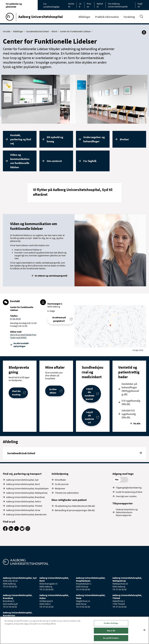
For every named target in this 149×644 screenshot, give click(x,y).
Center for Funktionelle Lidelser (76, 31)
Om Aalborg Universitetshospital (118, 5)
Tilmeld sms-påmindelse (67, 493)
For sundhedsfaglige (51, 5)
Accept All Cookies (111, 638)
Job (80, 5)
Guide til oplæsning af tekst (129, 492)
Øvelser (124, 139)
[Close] (144, 630)
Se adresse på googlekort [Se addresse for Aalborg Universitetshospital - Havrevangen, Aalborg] (59, 319)
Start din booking (16, 393)
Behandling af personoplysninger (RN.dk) (75, 510)
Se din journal (62, 484)
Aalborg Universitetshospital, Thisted (24, 506)
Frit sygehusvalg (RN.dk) (131, 402)
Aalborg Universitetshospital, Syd (22, 480)
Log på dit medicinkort (89, 417)
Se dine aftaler (53, 391)
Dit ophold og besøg (55, 139)
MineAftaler (60, 480)
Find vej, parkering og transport (22, 474)
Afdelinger (84, 17)
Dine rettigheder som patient (69, 500)
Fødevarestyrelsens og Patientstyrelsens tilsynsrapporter (127, 512)
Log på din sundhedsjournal (89, 394)
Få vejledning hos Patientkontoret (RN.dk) (75, 506)
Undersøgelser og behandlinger (94, 139)
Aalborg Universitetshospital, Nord (23, 484)
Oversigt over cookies (126, 496)
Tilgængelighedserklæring (129, 488)
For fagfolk (90, 161)
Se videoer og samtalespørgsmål (51, 276)
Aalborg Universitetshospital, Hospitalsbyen (27, 488)
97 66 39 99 (15, 319)
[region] (74, 630)
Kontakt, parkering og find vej (21, 139)
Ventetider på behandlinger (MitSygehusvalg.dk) (130, 389)
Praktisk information (107, 17)
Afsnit (55, 31)
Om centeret (54, 161)
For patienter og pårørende (14, 5)
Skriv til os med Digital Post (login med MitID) (23, 336)
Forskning (129, 17)
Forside (7, 31)
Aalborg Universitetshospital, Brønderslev (26, 514)
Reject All (111, 631)
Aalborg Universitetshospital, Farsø (23, 510)
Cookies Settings (111, 623)
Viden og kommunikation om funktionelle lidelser (20, 161)
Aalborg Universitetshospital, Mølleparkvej (27, 493)
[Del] (144, 32)
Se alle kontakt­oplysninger (21, 345)
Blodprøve (60, 488)
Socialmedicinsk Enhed (38, 31)
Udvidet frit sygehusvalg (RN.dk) (129, 414)
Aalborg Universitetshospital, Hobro (24, 501)
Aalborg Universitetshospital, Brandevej (25, 497)
